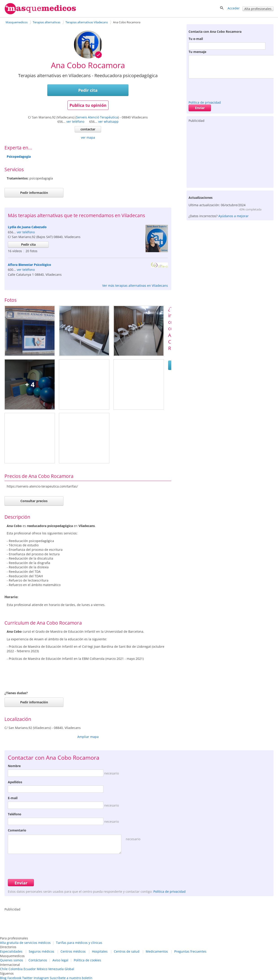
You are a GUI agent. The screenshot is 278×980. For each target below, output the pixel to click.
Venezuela (56, 969)
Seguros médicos (41, 951)
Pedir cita (88, 90)
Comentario (17, 830)
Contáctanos (38, 960)
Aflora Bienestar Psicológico (29, 265)
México (42, 969)
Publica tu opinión (88, 105)
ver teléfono (75, 121)
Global (69, 969)
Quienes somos (12, 960)
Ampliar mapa (88, 737)
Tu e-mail (196, 39)
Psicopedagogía (19, 156)
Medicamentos (157, 951)
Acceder (234, 8)
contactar (88, 129)
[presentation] (223, 88)
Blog (3, 978)
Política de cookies (87, 960)
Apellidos (15, 782)
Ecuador (30, 969)
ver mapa (88, 137)
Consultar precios (34, 501)
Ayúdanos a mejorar (233, 216)
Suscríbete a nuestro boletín (71, 978)
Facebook (14, 978)
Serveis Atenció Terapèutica (97, 117)
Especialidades (11, 951)
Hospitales (100, 951)
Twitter (27, 978)
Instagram (41, 978)
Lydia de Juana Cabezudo (27, 227)
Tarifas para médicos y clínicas (79, 943)
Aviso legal (60, 960)
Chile (4, 969)
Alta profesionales (258, 9)
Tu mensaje (197, 52)
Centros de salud (127, 951)
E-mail (13, 798)
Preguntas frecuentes (190, 951)
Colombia (16, 969)
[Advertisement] (230, 154)
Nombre (14, 766)
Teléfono (15, 814)
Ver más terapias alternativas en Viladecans (135, 285)
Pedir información (34, 193)
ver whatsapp (108, 121)
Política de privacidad (205, 102)
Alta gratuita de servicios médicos (25, 943)
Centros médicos (73, 951)
